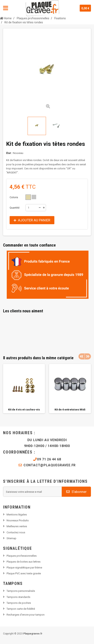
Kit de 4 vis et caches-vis (24, 410)
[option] (24, 389)
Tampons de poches (19, 603)
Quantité (15, 208)
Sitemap (11, 538)
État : (9, 153)
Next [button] (88, 356)
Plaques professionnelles (22, 556)
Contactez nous (16, 532)
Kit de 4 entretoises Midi (70, 410)
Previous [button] (82, 356)
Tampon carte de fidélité (21, 609)
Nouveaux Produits (18, 520)
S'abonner (76, 492)
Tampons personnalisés (21, 591)
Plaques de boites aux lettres (23, 562)
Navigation (6, 8)
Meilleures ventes (17, 526)
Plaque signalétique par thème (24, 568)
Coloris (14, 197)
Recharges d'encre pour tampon (26, 615)
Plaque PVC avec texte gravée (24, 573)
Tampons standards (18, 597)
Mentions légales (17, 515)
